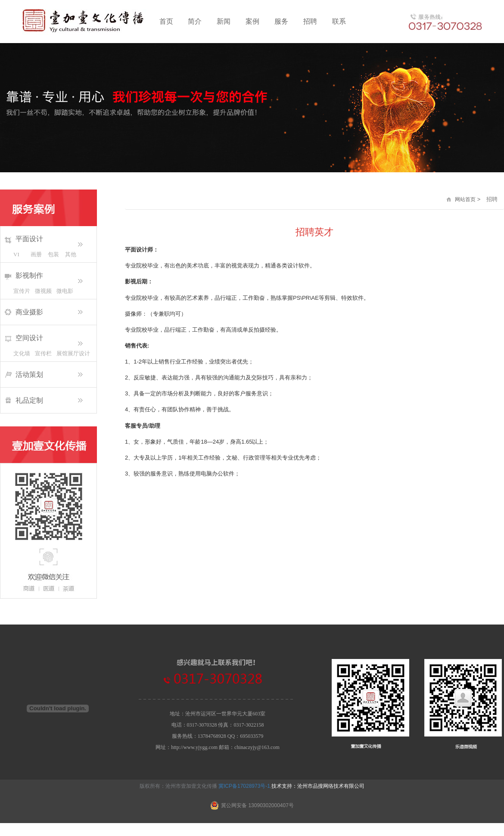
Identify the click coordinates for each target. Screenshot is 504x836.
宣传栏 (43, 353)
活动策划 (29, 374)
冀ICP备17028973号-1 (244, 786)
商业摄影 (29, 312)
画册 (36, 254)
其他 (71, 254)
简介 (195, 21)
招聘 (310, 21)
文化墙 (22, 353)
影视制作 (29, 275)
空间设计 (29, 338)
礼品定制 (29, 400)
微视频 (43, 291)
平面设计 (29, 239)
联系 (339, 21)
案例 (252, 21)
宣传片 (22, 291)
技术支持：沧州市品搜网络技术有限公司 (318, 786)
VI (16, 254)
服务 (281, 21)
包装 (53, 254)
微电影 (65, 291)
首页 (166, 21)
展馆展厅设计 (67, 353)
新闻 (224, 21)
